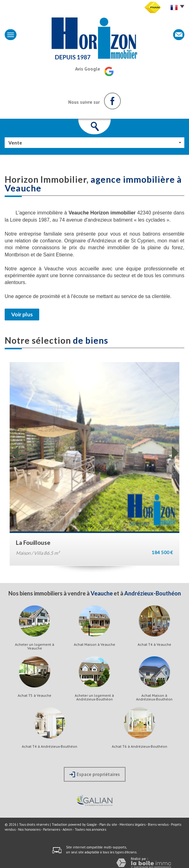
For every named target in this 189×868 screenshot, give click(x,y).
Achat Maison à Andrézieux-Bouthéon (154, 697)
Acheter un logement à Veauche (35, 646)
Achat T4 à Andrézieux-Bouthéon (50, 746)
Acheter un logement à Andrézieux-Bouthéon (94, 697)
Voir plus (22, 314)
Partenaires (52, 829)
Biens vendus (158, 824)
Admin (67, 829)
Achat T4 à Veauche (154, 645)
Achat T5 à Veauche (35, 696)
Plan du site (108, 824)
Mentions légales (132, 824)
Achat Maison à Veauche (94, 645)
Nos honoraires (29, 829)
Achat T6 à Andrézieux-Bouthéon (139, 746)
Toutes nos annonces (90, 829)
